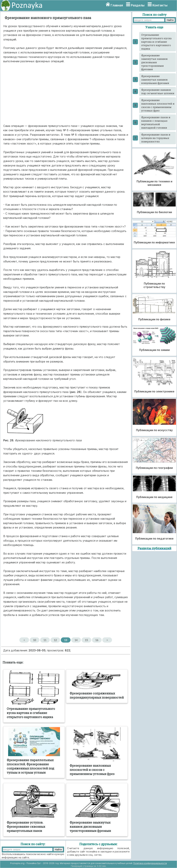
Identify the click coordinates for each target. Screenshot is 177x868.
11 (45, 640)
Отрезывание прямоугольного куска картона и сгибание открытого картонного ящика (156, 42)
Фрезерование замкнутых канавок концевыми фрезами (155, 80)
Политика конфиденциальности (150, 863)
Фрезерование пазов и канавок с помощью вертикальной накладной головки (156, 122)
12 (55, 640)
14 (76, 640)
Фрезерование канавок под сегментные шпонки (158, 91)
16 (97, 640)
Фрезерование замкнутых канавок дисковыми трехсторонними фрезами (154, 62)
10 (34, 640)
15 (86, 640)
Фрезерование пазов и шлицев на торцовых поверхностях (156, 138)
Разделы (138, 5)
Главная (117, 5)
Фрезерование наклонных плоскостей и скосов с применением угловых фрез (158, 105)
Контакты (160, 5)
